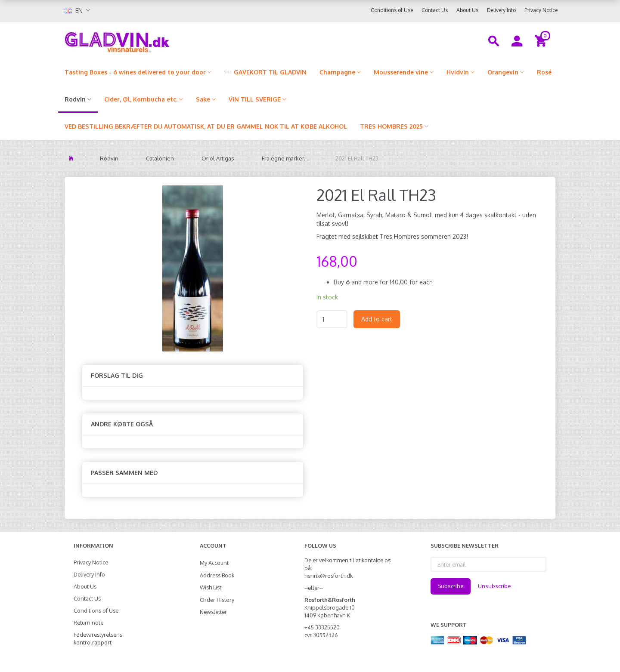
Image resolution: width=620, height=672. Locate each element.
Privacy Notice (541, 10)
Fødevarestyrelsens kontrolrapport (98, 638)
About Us (467, 10)
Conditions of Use (392, 10)
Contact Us (435, 10)
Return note (88, 623)
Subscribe (451, 586)
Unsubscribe (494, 586)
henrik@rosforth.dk (329, 576)
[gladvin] (153, 40)
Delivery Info (501, 10)
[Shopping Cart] (542, 40)
